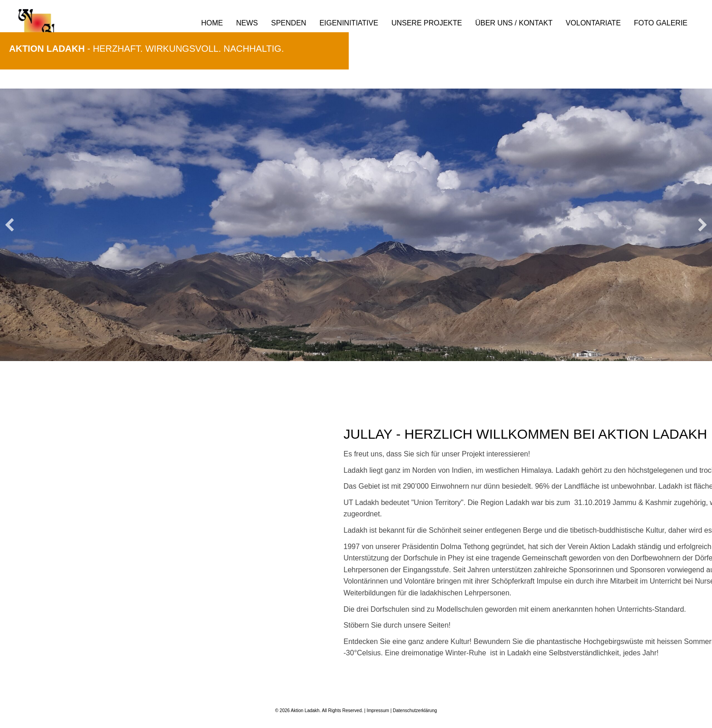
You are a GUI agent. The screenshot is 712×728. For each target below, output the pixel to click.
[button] (10, 225)
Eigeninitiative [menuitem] (349, 23)
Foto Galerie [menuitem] (661, 23)
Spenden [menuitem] (289, 23)
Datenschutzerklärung (415, 711)
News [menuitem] (247, 23)
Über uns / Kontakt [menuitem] (514, 23)
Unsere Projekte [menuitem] (427, 23)
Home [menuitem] (212, 23)
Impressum (378, 711)
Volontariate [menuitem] (593, 23)
